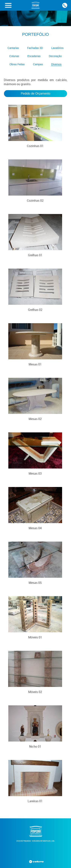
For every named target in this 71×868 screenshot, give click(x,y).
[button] (8, 5)
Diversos (56, 64)
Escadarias (34, 56)
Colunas (14, 56)
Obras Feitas (17, 64)
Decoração (55, 56)
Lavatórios (57, 48)
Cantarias (13, 48)
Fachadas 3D (35, 48)
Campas (38, 64)
